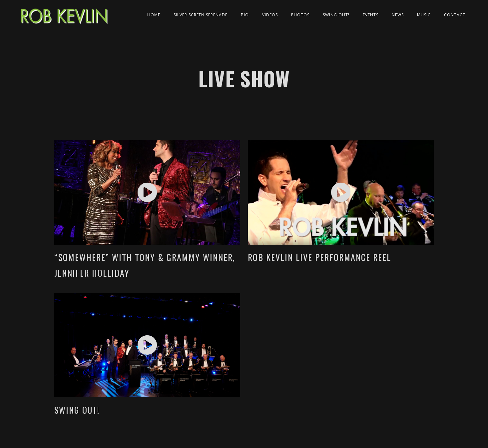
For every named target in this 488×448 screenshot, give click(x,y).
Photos (300, 15)
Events (371, 15)
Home (154, 15)
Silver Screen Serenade (201, 15)
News (398, 15)
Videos (270, 15)
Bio (245, 15)
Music (424, 15)
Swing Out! (336, 15)
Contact (455, 15)
